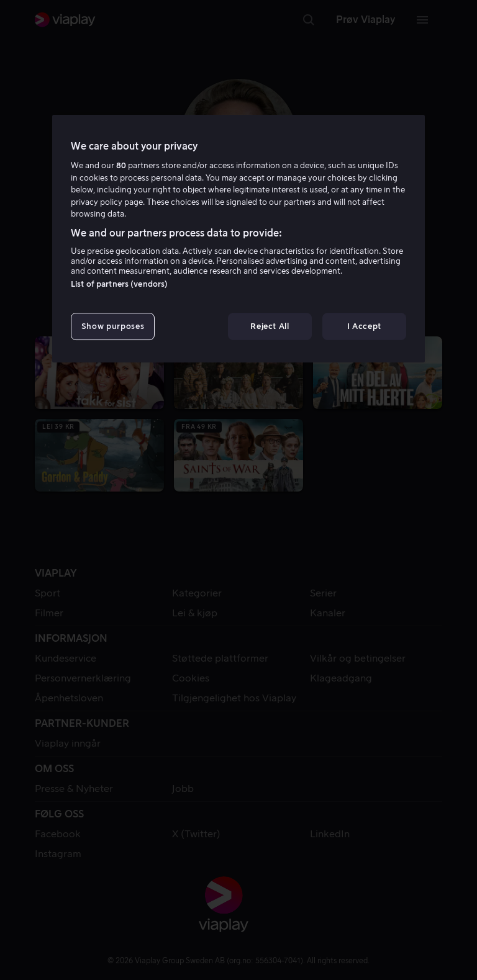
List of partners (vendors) (119, 284)
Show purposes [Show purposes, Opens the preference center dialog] (113, 326)
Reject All (270, 326)
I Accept (364, 326)
